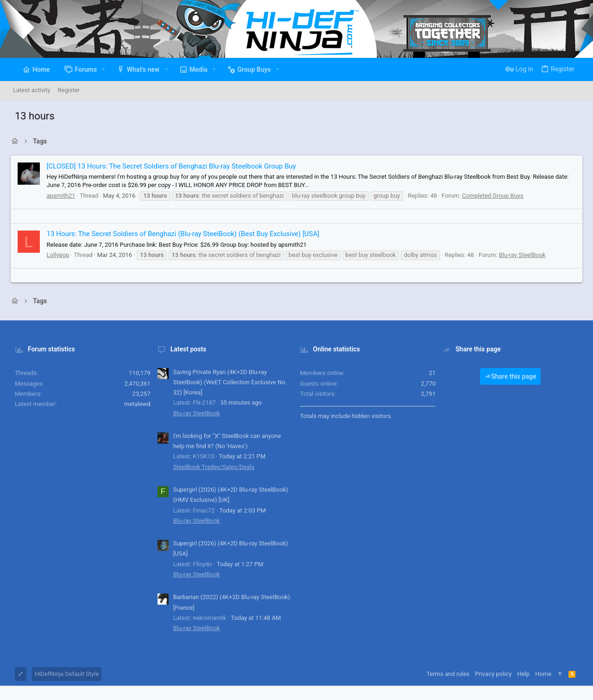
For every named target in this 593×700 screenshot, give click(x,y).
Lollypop (57, 255)
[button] (98, 69)
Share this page (515, 376)
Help (529, 674)
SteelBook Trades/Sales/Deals (211, 467)
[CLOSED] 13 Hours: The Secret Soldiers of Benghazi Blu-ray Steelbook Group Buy (170, 166)
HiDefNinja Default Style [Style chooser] (61, 674)
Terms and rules (453, 674)
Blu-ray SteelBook (521, 255)
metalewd (135, 404)
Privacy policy (499, 674)
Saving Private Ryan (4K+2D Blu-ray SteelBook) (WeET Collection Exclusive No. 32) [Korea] (227, 382)
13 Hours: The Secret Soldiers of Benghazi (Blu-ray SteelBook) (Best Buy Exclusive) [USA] (182, 234)
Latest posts (186, 349)
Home (549, 674)
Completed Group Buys (491, 196)
